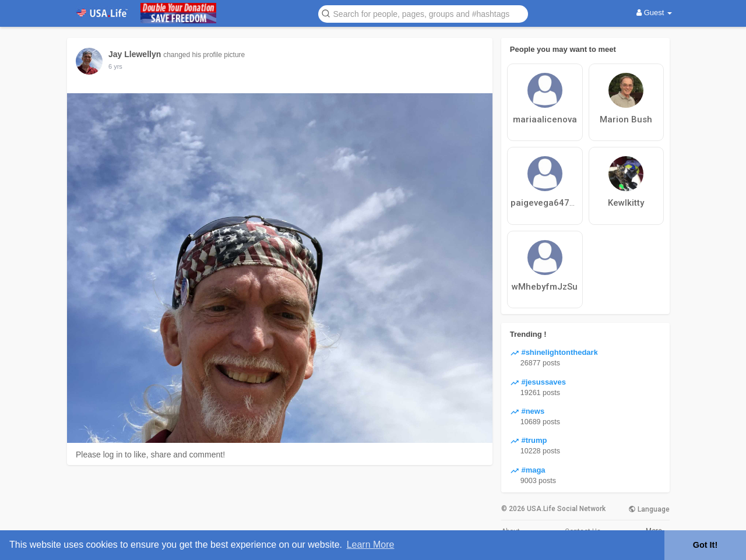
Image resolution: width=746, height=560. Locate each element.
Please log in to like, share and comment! (150, 455)
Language (649, 509)
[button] (423, 13)
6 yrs (115, 66)
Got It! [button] (705, 545)
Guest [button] (654, 13)
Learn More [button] (371, 545)
